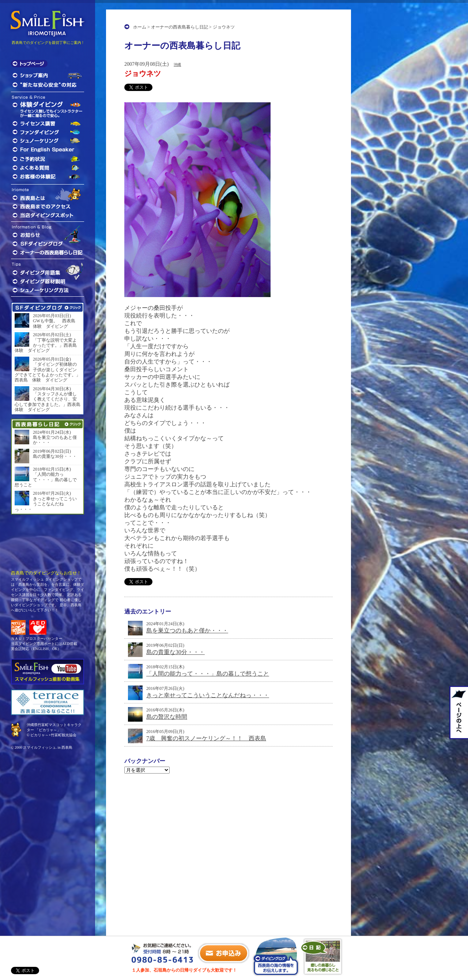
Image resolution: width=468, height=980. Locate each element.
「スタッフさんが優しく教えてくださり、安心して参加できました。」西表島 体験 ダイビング (48, 402)
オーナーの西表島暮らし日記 (180, 27)
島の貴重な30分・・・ (175, 652)
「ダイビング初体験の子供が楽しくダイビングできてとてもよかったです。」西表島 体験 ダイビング (48, 372)
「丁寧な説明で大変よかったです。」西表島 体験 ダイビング (48, 345)
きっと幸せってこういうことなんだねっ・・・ (208, 695)
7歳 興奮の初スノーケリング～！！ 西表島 (206, 738)
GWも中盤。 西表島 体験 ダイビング (56, 323)
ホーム (140, 27)
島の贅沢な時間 (167, 717)
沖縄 (177, 64)
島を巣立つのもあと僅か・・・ (187, 630)
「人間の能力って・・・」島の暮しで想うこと (208, 674)
